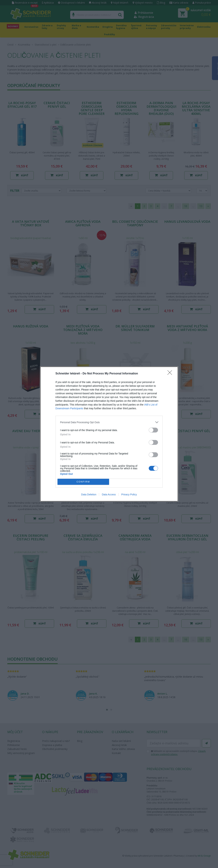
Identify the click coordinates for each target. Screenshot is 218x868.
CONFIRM (83, 482)
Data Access (109, 494)
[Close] (171, 374)
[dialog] (109, 434)
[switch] (153, 430)
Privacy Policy (129, 494)
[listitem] (109, 422)
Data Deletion (89, 494)
